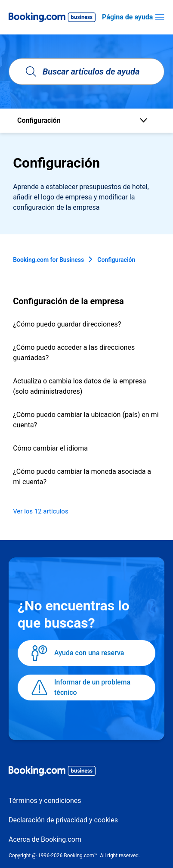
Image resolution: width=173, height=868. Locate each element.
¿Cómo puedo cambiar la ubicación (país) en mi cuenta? (86, 420)
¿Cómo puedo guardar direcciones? (67, 324)
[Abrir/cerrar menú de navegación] (160, 17)
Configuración (116, 260)
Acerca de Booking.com (45, 839)
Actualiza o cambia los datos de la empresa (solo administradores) (79, 386)
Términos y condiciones (45, 801)
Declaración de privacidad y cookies (63, 820)
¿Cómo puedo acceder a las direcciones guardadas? (74, 353)
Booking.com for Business (48, 260)
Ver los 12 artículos (41, 511)
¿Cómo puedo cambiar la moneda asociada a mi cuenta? (82, 477)
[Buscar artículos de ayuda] (86, 72)
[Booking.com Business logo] (86, 772)
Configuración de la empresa (68, 301)
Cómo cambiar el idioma (50, 448)
